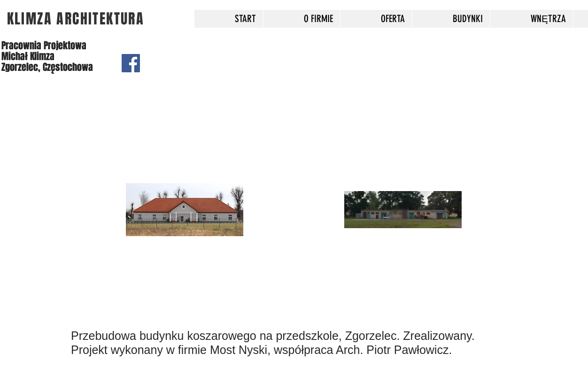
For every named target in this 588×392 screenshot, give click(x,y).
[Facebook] (131, 63)
